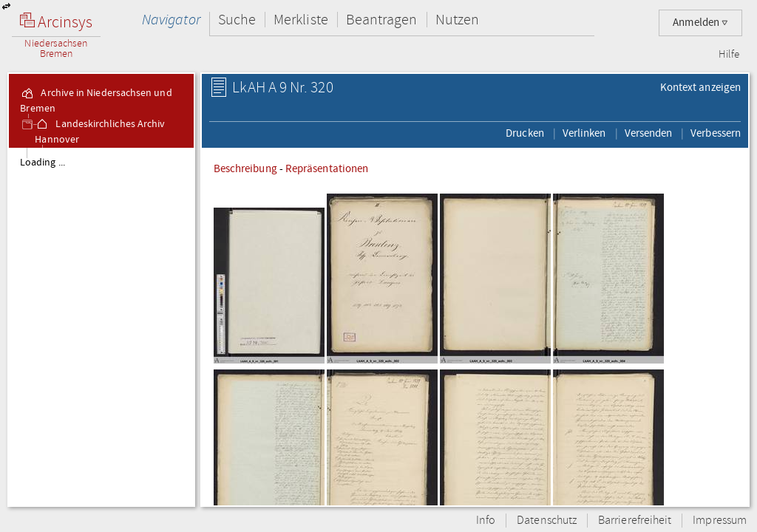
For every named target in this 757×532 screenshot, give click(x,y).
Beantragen (382, 20)
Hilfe (729, 55)
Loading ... (43, 163)
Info (486, 521)
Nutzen (457, 20)
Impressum (720, 521)
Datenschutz (547, 521)
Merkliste (301, 20)
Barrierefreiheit (635, 521)
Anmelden (700, 23)
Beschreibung (245, 168)
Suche (237, 20)
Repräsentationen (327, 168)
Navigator (171, 20)
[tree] (101, 327)
